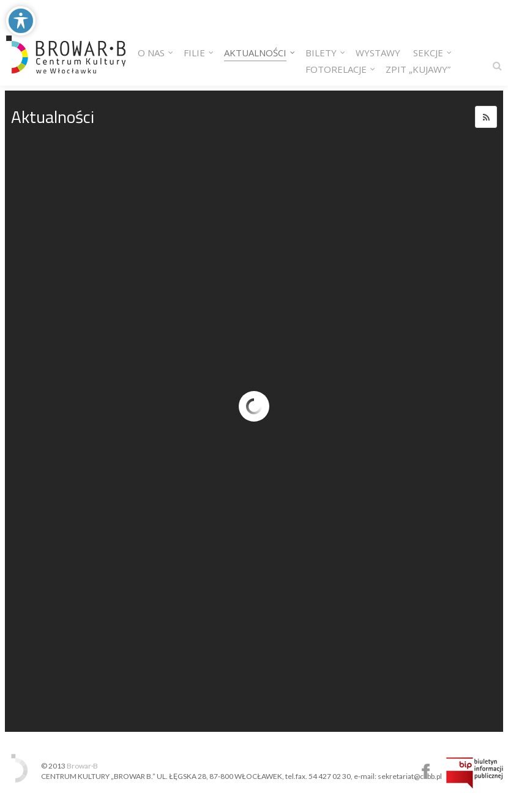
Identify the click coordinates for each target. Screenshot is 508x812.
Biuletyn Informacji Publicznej (475, 773)
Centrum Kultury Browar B (426, 771)
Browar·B (82, 766)
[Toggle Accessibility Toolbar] (21, 21)
